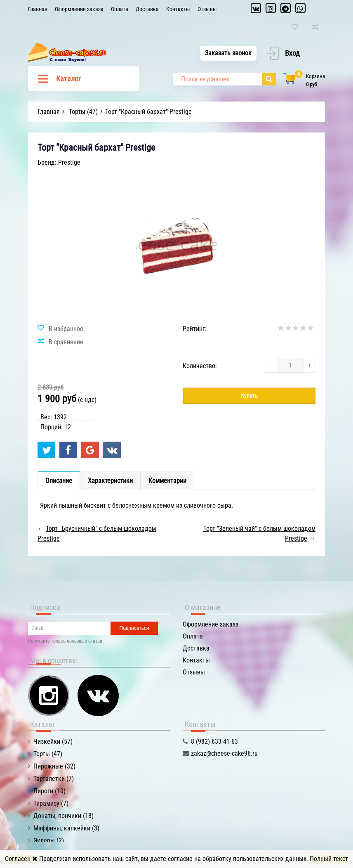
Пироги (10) (49, 791)
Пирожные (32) (54, 766)
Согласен (21, 859)
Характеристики (110, 481)
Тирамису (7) (51, 803)
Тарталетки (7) (54, 779)
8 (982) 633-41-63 (214, 741)
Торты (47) (48, 754)
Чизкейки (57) (53, 741)
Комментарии (167, 481)
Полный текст (329, 859)
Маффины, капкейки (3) (66, 828)
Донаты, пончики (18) (64, 816)
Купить (249, 396)
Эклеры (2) (49, 841)
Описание (59, 481)
